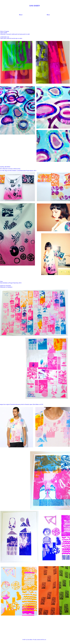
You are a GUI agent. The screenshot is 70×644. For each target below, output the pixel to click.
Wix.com (44, 640)
